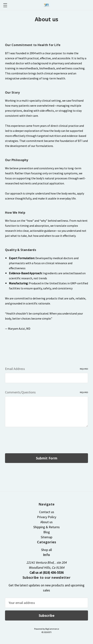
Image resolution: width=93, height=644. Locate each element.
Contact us (47, 512)
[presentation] (33, 441)
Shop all (46, 550)
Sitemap (46, 537)
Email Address (46, 369)
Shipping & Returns (46, 527)
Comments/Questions (46, 392)
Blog (47, 532)
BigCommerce (52, 629)
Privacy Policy (47, 517)
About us (46, 522)
